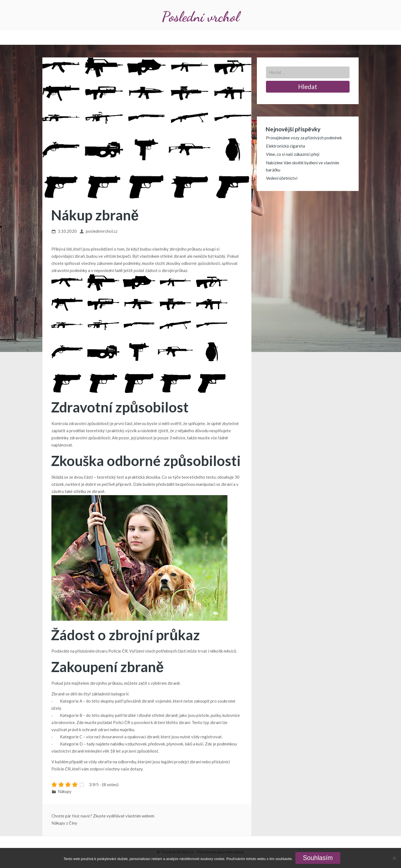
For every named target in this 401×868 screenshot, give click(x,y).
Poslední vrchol (200, 17)
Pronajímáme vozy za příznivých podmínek (304, 138)
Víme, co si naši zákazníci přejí (293, 154)
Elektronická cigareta (285, 146)
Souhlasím (318, 858)
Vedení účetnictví (282, 178)
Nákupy (65, 791)
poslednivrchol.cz (102, 231)
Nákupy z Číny (64, 823)
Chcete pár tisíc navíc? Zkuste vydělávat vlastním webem (103, 816)
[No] (394, 858)
